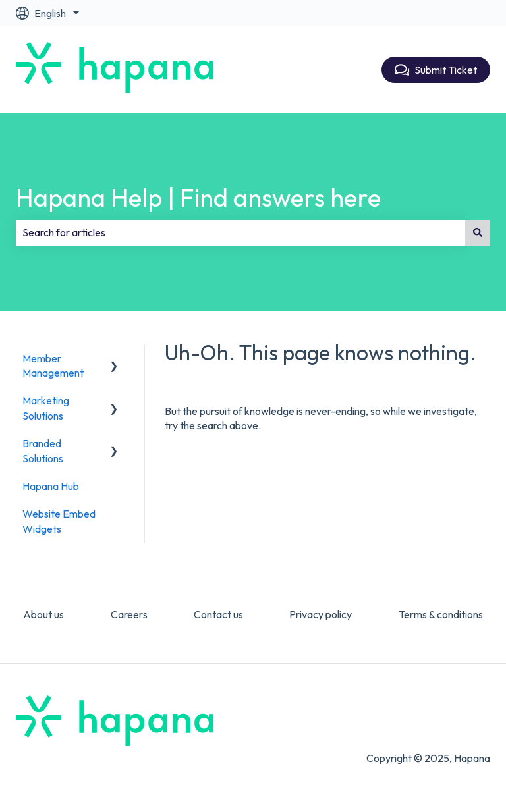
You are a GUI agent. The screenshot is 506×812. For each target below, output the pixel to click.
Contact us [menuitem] (218, 614)
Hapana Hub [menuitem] (51, 486)
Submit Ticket (436, 70)
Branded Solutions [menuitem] (43, 450)
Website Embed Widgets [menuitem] (59, 521)
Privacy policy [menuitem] (321, 614)
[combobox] (240, 232)
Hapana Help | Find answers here (198, 198)
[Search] (478, 232)
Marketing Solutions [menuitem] (46, 408)
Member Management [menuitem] (53, 365)
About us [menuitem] (43, 614)
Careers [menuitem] (129, 614)
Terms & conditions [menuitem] (441, 614)
